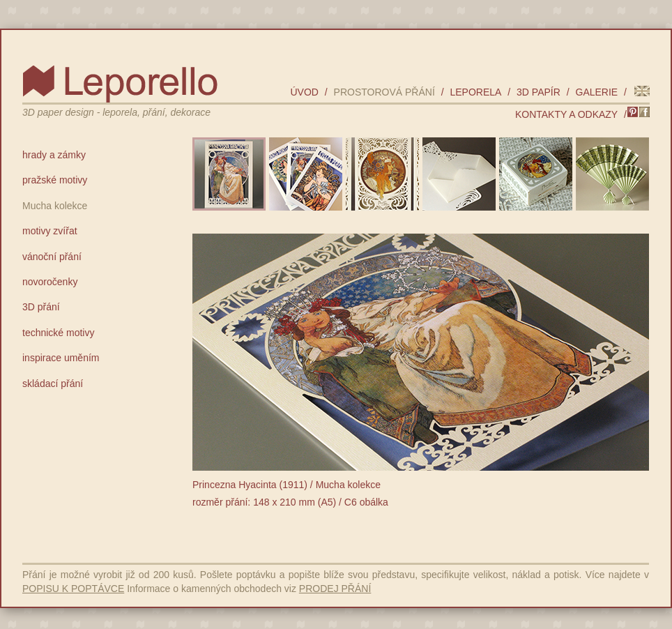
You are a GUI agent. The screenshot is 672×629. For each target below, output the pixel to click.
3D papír (539, 92)
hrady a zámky (54, 155)
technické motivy (58, 333)
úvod (304, 92)
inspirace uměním (61, 358)
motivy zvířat (50, 231)
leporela (475, 92)
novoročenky (50, 282)
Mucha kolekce (55, 206)
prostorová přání (384, 92)
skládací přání (53, 384)
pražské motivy (55, 180)
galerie (597, 92)
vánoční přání (52, 257)
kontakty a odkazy (566, 114)
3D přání (41, 307)
